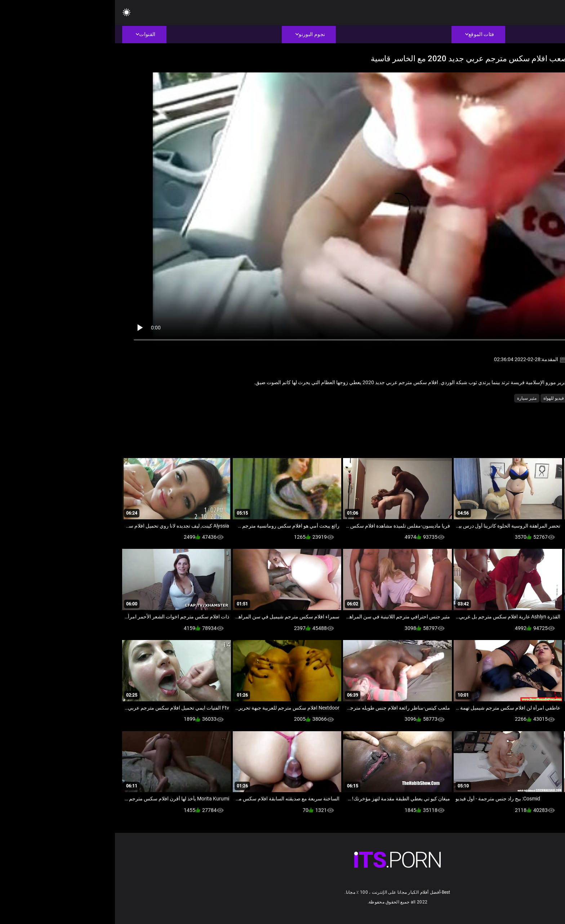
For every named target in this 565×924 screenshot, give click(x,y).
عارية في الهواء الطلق (476, 398)
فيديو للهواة (439, 398)
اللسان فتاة (513, 398)
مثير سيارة (412, 398)
